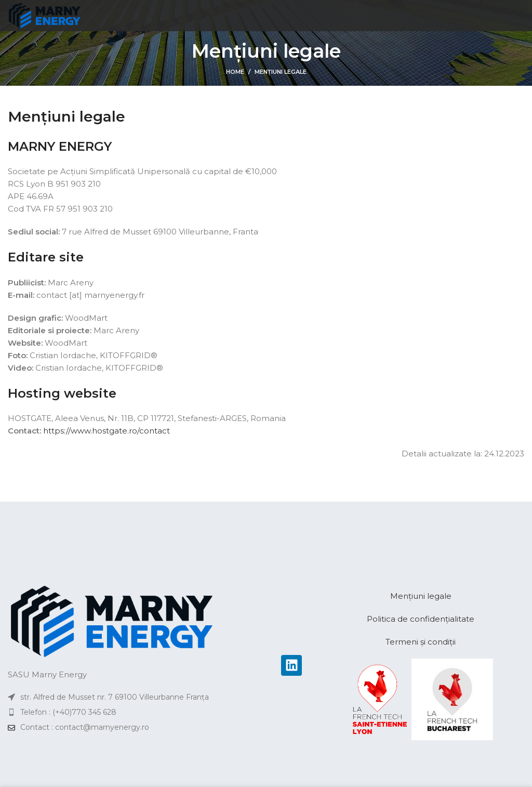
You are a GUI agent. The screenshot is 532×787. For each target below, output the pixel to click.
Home (235, 72)
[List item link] (134, 712)
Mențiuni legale (421, 596)
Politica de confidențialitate (421, 619)
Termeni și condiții (421, 642)
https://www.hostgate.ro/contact (107, 431)
